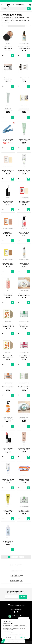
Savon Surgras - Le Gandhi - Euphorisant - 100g (24, 109)
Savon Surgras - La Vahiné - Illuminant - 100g (8, 233)
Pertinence (28, 26)
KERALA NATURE (24, 476)
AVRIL (8, 105)
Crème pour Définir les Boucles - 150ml (24, 233)
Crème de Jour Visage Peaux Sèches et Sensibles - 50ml (8, 511)
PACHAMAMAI (8, 321)
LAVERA (24, 167)
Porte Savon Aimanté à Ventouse (24, 78)
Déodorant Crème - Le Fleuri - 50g (24, 356)
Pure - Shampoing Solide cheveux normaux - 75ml (8, 326)
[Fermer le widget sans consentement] (23, 618)
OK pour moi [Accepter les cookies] (23, 637)
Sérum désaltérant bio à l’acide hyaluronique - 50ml (24, 48)
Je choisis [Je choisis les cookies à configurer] (8, 637)
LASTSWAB (8, 136)
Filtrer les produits (5, 26)
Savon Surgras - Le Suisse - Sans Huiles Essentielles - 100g (24, 202)
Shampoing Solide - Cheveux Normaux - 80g (24, 295)
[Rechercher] (14, 9)
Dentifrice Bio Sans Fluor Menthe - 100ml (24, 140)
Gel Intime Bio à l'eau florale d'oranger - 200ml (8, 295)
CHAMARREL (24, 74)
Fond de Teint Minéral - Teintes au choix (8, 47)
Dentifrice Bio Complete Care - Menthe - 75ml (24, 171)
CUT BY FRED (8, 74)
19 (20, 557)
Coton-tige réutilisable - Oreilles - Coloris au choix (8, 140)
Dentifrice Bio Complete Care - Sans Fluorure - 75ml (8, 480)
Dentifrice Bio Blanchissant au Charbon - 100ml (8, 109)
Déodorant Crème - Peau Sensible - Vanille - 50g (8, 387)
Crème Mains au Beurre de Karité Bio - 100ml (24, 449)
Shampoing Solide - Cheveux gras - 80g (24, 418)
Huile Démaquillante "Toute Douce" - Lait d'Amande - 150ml (24, 264)
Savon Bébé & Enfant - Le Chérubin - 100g (8, 171)
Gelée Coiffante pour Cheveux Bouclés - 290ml (8, 418)
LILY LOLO (8, 43)
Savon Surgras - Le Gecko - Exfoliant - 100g (24, 387)
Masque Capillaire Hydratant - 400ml (8, 78)
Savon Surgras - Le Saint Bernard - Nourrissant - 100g (8, 264)
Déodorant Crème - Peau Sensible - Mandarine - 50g (24, 511)
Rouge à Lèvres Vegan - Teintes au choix (8, 449)
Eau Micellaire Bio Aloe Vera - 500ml (8, 542)
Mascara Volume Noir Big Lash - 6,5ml (8, 202)
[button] (6, 23)
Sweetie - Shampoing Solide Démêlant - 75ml (8, 356)
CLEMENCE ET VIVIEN (24, 43)
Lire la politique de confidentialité (9, 633)
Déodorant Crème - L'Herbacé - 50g (24, 326)
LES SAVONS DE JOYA (24, 290)
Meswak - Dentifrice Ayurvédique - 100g (24, 480)
